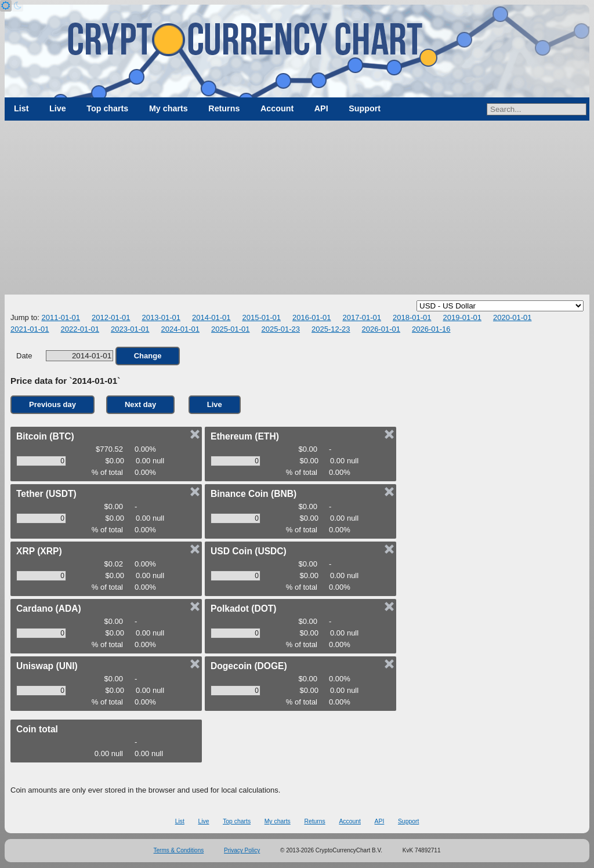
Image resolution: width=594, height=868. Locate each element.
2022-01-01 (80, 329)
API (321, 108)
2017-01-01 (362, 317)
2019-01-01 (462, 317)
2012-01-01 (111, 317)
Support (365, 108)
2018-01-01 (412, 317)
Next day (140, 404)
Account (277, 108)
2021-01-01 (30, 329)
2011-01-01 (61, 317)
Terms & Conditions (179, 850)
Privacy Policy (242, 850)
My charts (169, 108)
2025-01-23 (281, 329)
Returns (224, 108)
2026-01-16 (431, 329)
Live (58, 108)
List (21, 108)
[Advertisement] (297, 208)
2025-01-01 (231, 329)
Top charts (107, 108)
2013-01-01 (161, 317)
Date (65, 356)
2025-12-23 (331, 329)
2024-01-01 (181, 329)
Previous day (52, 404)
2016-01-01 (312, 317)
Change (148, 356)
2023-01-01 (130, 329)
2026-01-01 (381, 329)
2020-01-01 (512, 317)
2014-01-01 (211, 317)
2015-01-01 (261, 317)
